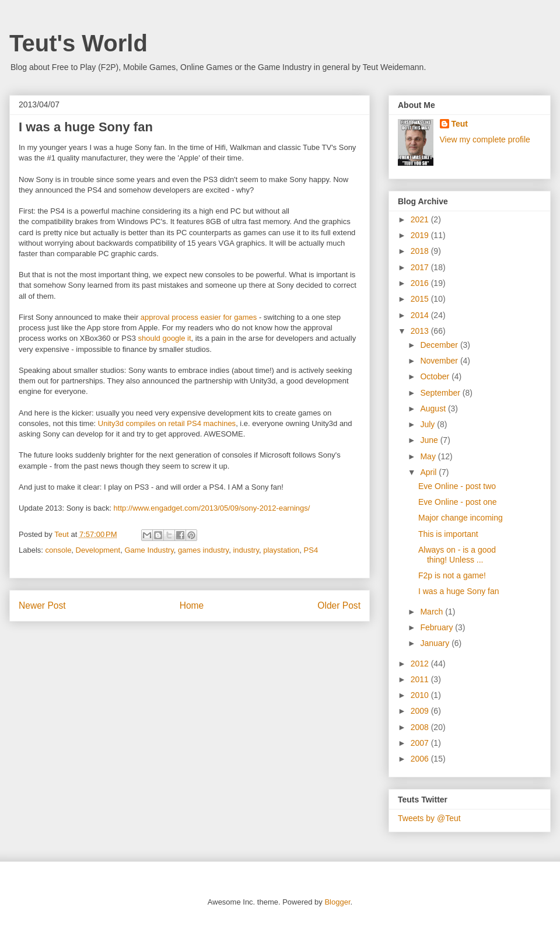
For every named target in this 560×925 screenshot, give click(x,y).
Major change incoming (461, 518)
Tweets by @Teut (429, 818)
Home (192, 605)
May (429, 456)
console (59, 550)
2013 (421, 331)
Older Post (339, 605)
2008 (421, 727)
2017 (421, 267)
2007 (421, 743)
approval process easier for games (199, 317)
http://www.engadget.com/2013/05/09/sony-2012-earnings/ (212, 508)
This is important (448, 534)
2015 (421, 299)
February (437, 627)
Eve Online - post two (457, 486)
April (429, 472)
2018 (421, 251)
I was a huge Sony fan (459, 591)
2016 (421, 283)
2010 (421, 695)
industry (246, 550)
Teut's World (78, 43)
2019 (421, 235)
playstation (281, 550)
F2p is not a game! (452, 575)
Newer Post (42, 605)
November (440, 361)
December (440, 345)
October (436, 376)
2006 (421, 759)
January (436, 643)
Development (98, 550)
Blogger (337, 902)
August (434, 409)
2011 (421, 679)
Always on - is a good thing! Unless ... (457, 555)
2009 (421, 711)
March (433, 612)
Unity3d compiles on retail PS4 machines (167, 423)
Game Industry (149, 550)
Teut (460, 124)
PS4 (311, 550)
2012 (421, 664)
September (441, 393)
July (428, 424)
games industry (203, 550)
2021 (421, 219)
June (430, 440)
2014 (421, 315)
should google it (165, 338)
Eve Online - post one (458, 502)
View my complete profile (485, 139)
